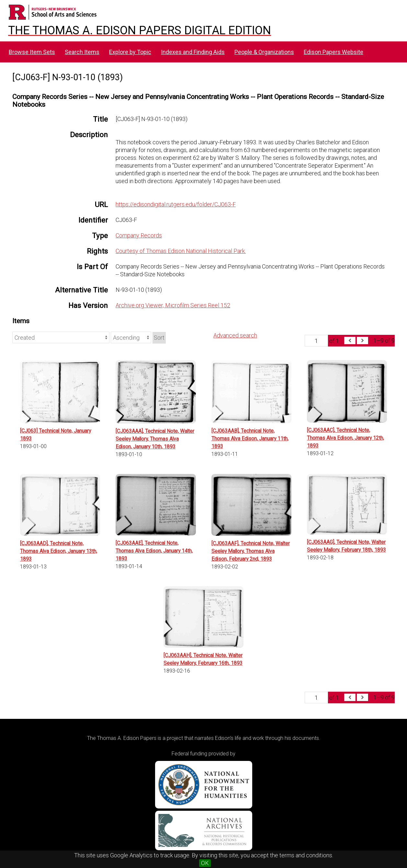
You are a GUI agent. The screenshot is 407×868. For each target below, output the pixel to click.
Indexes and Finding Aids (193, 52)
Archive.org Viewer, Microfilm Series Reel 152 (173, 305)
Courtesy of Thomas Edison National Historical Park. (181, 251)
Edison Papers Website (334, 52)
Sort (159, 338)
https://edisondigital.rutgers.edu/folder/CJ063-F (176, 204)
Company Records (139, 235)
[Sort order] (131, 337)
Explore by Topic (130, 52)
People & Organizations (264, 52)
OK (205, 863)
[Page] (316, 341)
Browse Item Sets (32, 52)
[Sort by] (61, 337)
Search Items (82, 52)
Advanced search (235, 335)
